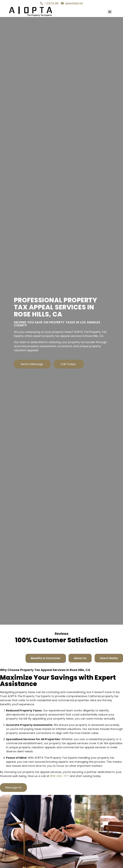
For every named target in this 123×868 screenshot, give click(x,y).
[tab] (46, 658)
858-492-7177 (59, 776)
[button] (110, 12)
